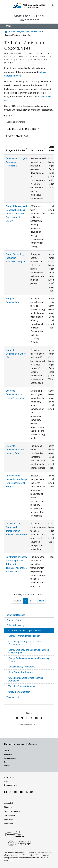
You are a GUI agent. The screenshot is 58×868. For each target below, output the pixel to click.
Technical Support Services (22, 686)
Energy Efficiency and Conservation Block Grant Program (29, 651)
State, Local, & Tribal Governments (29, 18)
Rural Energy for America (21, 672)
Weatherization (14, 697)
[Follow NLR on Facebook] (5, 792)
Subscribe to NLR (12, 785)
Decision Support (15, 620)
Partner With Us (10, 758)
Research (8, 755)
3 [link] (35, 601)
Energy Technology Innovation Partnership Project (29, 660)
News (6, 762)
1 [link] (25, 601)
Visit (6, 781)
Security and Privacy (12, 811)
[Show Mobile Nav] (7, 26)
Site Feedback (10, 815)
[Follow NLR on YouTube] (21, 792)
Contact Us (9, 778)
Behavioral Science (16, 615)
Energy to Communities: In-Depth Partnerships (15, 394)
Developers (9, 820)
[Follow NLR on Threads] (31, 792)
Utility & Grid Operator (19, 692)
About (6, 751)
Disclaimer (8, 807)
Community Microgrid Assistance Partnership (25, 643)
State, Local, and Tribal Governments (26, 32)
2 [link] (30, 601)
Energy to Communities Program (24, 636)
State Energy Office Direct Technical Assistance (26, 679)
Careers (7, 766)
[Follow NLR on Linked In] (16, 792)
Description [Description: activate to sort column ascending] (37, 150)
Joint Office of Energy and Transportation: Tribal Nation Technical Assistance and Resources (17, 564)
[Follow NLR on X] (27, 792)
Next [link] (41, 601)
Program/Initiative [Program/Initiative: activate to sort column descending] (16, 150)
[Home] (6, 32)
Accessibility (9, 803)
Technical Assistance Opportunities (24, 631)
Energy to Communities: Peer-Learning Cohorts (16, 450)
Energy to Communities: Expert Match (16, 354)
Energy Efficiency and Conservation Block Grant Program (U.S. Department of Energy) (16, 214)
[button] (54, 5)
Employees (8, 824)
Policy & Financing (15, 625)
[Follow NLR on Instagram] (10, 792)
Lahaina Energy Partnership (22, 667)
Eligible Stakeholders (22, 129)
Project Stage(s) (17, 136)
